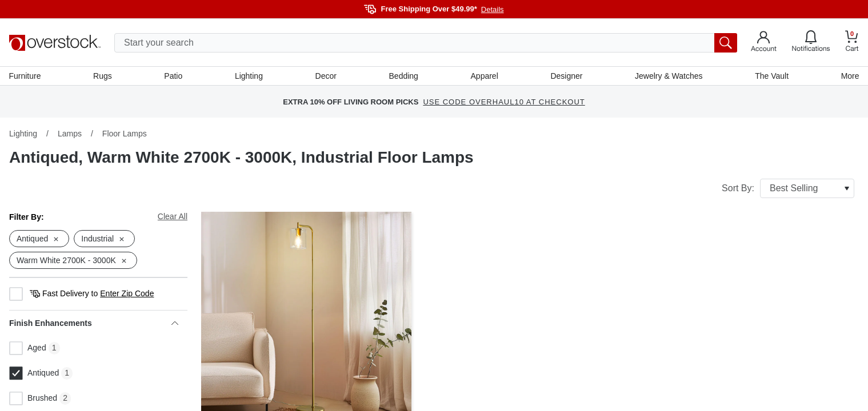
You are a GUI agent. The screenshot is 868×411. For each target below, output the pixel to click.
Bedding (403, 76)
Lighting (249, 76)
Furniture (25, 76)
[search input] (426, 43)
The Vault (772, 76)
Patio (174, 76)
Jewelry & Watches (669, 76)
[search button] (726, 43)
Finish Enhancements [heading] (94, 324)
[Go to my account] (764, 43)
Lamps (70, 134)
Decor (326, 76)
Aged (28, 349)
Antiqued (34, 374)
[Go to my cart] (852, 43)
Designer (566, 76)
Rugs (103, 76)
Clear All (173, 217)
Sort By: (788, 189)
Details (493, 9)
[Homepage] (55, 43)
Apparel (484, 76)
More (850, 76)
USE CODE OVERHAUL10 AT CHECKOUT (504, 102)
